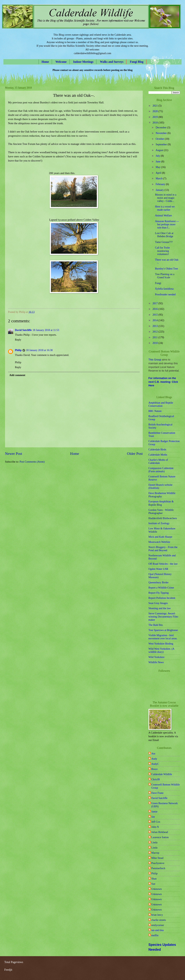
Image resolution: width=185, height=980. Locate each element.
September (162, 144)
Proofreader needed (165, 294)
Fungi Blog (137, 62)
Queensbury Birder (158, 582)
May (158, 167)
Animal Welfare (163, 215)
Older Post (135, 454)
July (158, 156)
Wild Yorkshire (156, 657)
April (159, 173)
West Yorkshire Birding (161, 644)
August (160, 150)
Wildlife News (156, 662)
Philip (18, 350)
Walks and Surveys (112, 62)
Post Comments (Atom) (32, 462)
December (161, 127)
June (158, 162)
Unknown (157, 889)
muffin (155, 935)
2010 (155, 343)
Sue (153, 884)
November (162, 133)
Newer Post (14, 454)
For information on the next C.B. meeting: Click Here (163, 382)
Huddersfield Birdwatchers (163, 518)
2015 (155, 315)
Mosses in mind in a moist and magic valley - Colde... (166, 198)
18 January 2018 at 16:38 (39, 350)
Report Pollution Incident (162, 598)
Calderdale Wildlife (162, 774)
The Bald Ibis (156, 625)
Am (153, 754)
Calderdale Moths (158, 455)
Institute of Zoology (159, 523)
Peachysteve (158, 863)
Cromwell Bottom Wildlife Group (165, 786)
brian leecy (157, 915)
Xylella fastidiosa (164, 289)
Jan (153, 817)
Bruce (154, 769)
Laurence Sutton (160, 837)
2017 (155, 303)
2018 (155, 123)
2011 (155, 337)
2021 (155, 106)
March (160, 178)
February (161, 184)
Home (45, 62)
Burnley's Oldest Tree (166, 269)
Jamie (154, 812)
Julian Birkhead (160, 832)
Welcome (61, 62)
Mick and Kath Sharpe (160, 537)
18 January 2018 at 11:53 (46, 330)
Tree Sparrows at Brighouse (163, 630)
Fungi (158, 283)
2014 (155, 320)
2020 (155, 111)
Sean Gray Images (158, 603)
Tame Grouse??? (164, 242)
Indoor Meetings (83, 62)
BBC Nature (155, 411)
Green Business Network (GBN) (164, 805)
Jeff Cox (156, 822)
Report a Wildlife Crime (161, 588)
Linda (154, 842)
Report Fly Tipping (159, 593)
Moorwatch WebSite (159, 542)
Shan (154, 879)
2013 (155, 326)
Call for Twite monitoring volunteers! (162, 251)
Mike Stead (157, 858)
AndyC (155, 764)
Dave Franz (157, 793)
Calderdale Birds (157, 450)
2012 (155, 332)
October (160, 139)
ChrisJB (156, 779)
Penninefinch (158, 868)
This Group (155, 360)
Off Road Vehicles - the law (163, 564)
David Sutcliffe (23, 330)
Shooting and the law (160, 608)
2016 (155, 309)
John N (155, 827)
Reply (18, 340)
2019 (155, 117)
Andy (154, 759)
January (160, 190)
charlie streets (159, 920)
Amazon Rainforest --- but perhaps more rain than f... (167, 224)
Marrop (155, 853)
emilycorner (158, 925)
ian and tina (157, 930)
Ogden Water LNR (158, 569)
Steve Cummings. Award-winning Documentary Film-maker (163, 617)
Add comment (17, 375)
